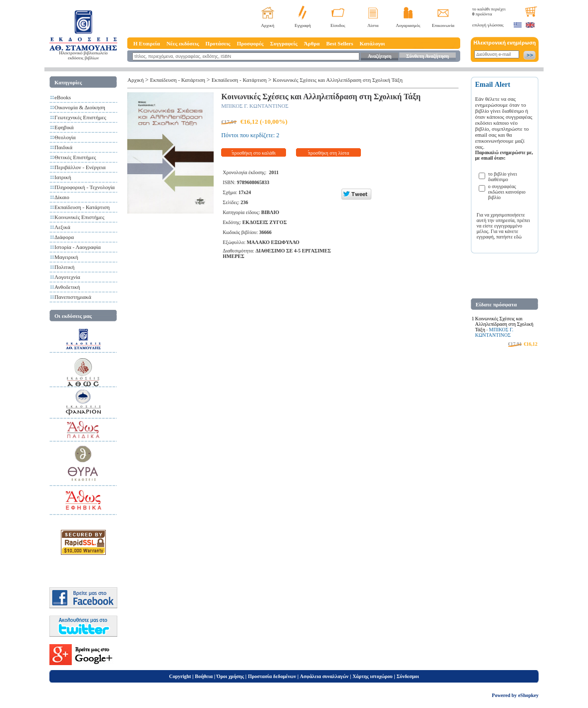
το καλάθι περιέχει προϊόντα (489, 11)
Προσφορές (250, 43)
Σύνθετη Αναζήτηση (428, 56)
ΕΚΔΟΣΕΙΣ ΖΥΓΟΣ (264, 222)
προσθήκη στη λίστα (329, 153)
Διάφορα (64, 237)
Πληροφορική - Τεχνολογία (85, 187)
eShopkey (528, 695)
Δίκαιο (62, 197)
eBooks (63, 97)
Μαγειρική (66, 257)
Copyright (180, 676)
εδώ (518, 237)
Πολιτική (64, 267)
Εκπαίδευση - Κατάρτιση (82, 207)
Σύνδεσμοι (408, 676)
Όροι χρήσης (230, 676)
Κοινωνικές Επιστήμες (79, 217)
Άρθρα (312, 43)
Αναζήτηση (380, 56)
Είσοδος (338, 25)
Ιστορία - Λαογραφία (78, 247)
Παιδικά (63, 147)
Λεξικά (62, 227)
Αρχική (268, 25)
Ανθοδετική (67, 287)
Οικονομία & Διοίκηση (80, 107)
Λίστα (373, 25)
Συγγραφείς (284, 43)
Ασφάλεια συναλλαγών (324, 676)
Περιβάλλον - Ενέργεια (80, 167)
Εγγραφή (303, 25)
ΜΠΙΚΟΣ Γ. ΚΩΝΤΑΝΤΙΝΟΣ (255, 106)
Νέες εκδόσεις (182, 43)
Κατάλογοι (373, 43)
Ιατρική (63, 177)
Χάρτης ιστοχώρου (372, 676)
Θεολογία (65, 137)
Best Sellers (339, 43)
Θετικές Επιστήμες (75, 157)
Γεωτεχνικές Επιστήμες (80, 117)
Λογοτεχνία (67, 277)
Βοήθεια (204, 676)
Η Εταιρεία (147, 43)
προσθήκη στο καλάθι (254, 153)
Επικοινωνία (443, 25)
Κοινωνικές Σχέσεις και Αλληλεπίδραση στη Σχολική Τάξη (338, 80)
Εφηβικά (64, 127)
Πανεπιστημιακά (73, 297)
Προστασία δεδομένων (272, 676)
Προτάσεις (218, 43)
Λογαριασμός (408, 25)
